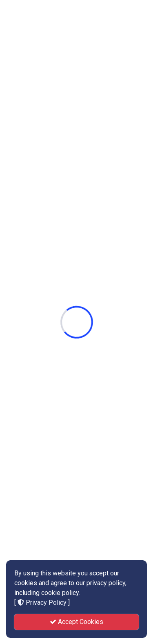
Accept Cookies (76, 622)
